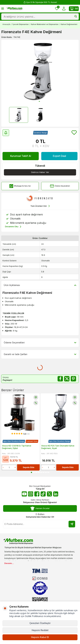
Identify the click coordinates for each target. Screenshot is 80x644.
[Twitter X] (49, 494)
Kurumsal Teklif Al (21, 156)
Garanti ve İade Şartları (40, 354)
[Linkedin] (56, 494)
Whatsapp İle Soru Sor (20, 186)
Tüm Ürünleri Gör (40, 206)
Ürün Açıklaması (40, 285)
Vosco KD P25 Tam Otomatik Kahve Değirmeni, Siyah (58, 447)
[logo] (14, 9)
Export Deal (59, 156)
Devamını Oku (13, 227)
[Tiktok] (43, 494)
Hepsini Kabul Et (40, 637)
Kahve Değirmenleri (69, 24)
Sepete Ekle (29, 467)
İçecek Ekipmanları (21, 24)
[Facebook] (37, 494)
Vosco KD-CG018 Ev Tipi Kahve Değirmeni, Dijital (17, 447)
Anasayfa (6, 24)
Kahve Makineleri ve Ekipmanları (45, 24)
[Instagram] (31, 494)
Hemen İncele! (40, 508)
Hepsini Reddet (40, 630)
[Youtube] (24, 494)
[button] (39, 101)
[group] (40, 71)
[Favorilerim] (57, 9)
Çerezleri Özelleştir (40, 623)
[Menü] (3, 8)
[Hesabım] (64, 9)
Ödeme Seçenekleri (60, 186)
